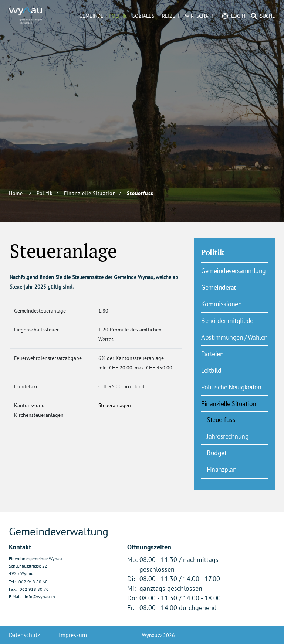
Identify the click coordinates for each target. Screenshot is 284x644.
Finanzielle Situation (229, 404)
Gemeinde (91, 16)
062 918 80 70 (34, 589)
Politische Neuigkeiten (231, 387)
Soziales (143, 16)
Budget (217, 453)
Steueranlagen (118, 405)
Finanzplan (222, 469)
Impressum (73, 635)
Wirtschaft (199, 16)
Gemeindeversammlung (234, 271)
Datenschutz (24, 635)
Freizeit (170, 16)
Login (238, 16)
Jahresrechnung (228, 436)
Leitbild (211, 370)
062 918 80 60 (33, 582)
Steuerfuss (237, 419)
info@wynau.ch (40, 597)
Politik (118, 16)
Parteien (212, 354)
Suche (268, 16)
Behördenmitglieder (228, 321)
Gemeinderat (219, 287)
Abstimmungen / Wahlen (234, 337)
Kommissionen (221, 304)
